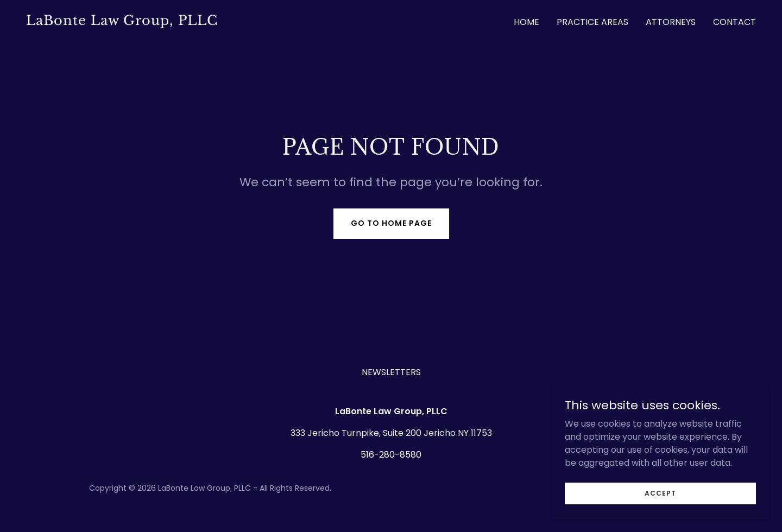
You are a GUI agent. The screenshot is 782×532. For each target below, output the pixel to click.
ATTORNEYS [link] (671, 22)
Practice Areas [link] (592, 22)
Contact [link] (734, 22)
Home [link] (526, 22)
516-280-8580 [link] (391, 455)
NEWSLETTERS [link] (391, 372)
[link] (204, 22)
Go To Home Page (391, 223)
